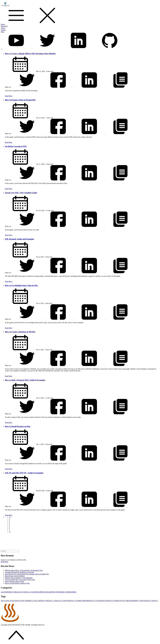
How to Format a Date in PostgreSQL (20, 100)
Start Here (4, 26)
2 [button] (9, 523)
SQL (4, 601)
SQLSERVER (51, 592)
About (3, 28)
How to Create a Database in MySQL (20, 332)
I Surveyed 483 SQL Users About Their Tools (20, 580)
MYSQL (27, 592)
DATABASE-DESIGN (105, 601)
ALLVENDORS (7, 592)
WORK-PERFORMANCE (86, 601)
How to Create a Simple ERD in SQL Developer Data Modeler (30, 54)
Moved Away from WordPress (15, 576)
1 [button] (9, 521)
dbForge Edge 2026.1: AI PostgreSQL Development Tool (24, 570)
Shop (3, 32)
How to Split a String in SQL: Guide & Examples (25, 380)
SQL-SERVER (40, 601)
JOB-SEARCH (146, 601)
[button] (10, 517)
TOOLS (155, 601)
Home (3, 24)
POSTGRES (61, 592)
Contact (3, 30)
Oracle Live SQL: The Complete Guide (21, 193)
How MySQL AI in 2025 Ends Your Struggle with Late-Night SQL (27, 574)
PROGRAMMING (133, 601)
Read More (9, 96)
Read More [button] (5, 562)
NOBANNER (71, 592)
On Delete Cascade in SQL (16, 146)
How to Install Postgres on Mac (18, 426)
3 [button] (9, 524)
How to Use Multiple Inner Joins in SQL (21, 285)
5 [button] (9, 528)
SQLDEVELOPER (38, 592)
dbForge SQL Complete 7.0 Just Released (19, 578)
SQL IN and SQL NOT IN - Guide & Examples (24, 473)
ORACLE (19, 592)
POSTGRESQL (70, 601)
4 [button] (9, 526)
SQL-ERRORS (28, 601)
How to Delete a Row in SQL (15, 581)
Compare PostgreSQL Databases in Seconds (19, 572)
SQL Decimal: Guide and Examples (19, 239)
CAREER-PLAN (119, 601)
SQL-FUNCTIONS (14, 601)
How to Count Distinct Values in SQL (17, 583)
